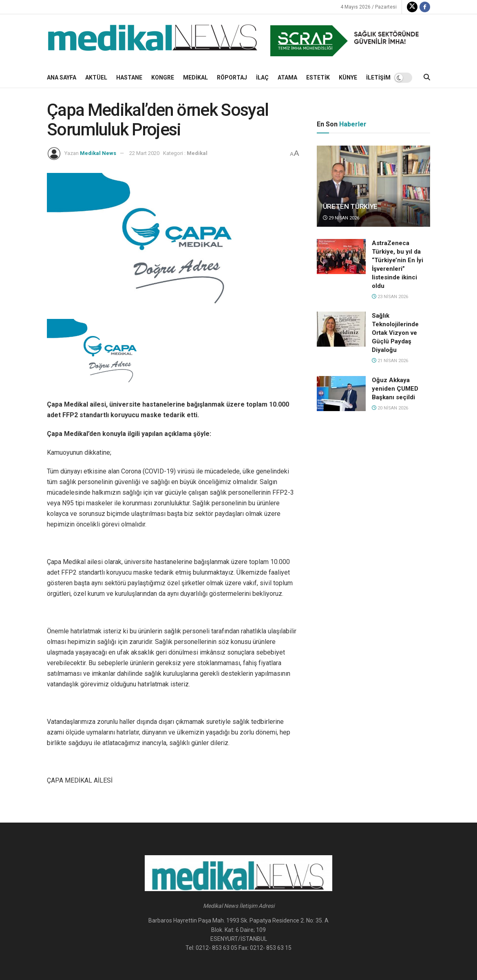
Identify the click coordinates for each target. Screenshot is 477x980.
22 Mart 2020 (144, 153)
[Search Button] (427, 77)
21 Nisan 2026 (390, 361)
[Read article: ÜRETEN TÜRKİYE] (373, 186)
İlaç (262, 77)
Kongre (163, 77)
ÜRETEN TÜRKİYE (350, 206)
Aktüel (96, 77)
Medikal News (98, 153)
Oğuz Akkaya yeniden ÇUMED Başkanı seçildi (395, 389)
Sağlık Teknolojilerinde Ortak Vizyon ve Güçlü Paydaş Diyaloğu (395, 333)
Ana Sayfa (62, 77)
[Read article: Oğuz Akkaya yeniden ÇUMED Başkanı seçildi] (341, 394)
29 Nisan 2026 (341, 218)
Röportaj (232, 77)
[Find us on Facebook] (425, 7)
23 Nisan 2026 (390, 297)
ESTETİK (318, 77)
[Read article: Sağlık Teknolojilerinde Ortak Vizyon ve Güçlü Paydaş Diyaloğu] (341, 329)
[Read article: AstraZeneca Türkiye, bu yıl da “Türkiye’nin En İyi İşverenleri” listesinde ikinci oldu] (341, 257)
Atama (287, 77)
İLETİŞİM (378, 77)
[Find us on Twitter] (412, 7)
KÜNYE (348, 77)
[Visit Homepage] (153, 41)
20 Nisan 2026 (390, 408)
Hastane (129, 77)
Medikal (195, 77)
